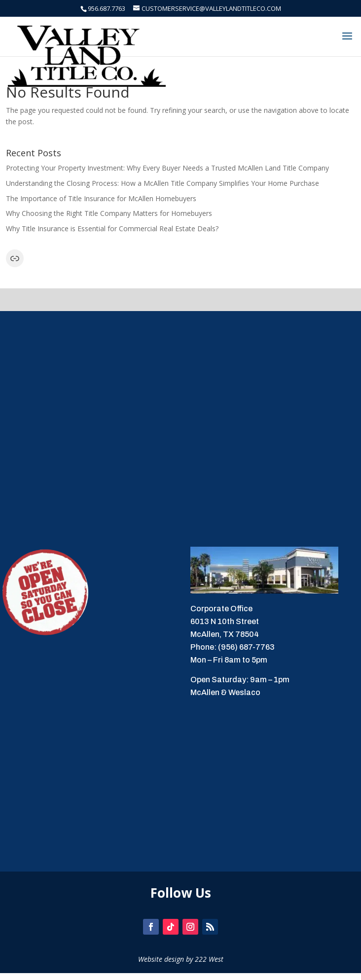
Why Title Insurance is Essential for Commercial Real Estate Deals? (112, 228)
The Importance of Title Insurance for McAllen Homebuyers (101, 198)
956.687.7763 (107, 8)
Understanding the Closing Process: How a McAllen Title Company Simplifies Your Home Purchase (162, 183)
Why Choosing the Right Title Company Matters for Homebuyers (109, 213)
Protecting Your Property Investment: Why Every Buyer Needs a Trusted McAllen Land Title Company (167, 168)
